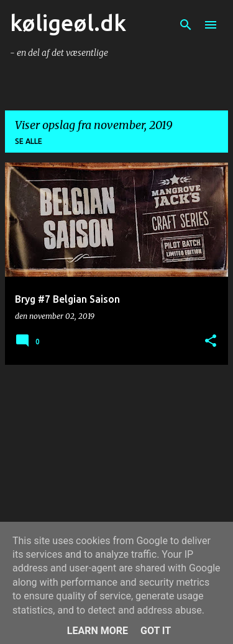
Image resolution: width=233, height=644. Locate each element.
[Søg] (186, 25)
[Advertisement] (116, 462)
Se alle (29, 141)
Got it (156, 631)
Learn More (98, 631)
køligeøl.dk (68, 23)
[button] (211, 342)
